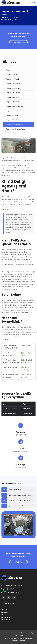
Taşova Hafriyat (12, 120)
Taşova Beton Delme (13, 93)
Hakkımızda (23, 633)
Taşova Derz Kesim (13, 115)
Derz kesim (19, 635)
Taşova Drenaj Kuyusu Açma (16, 129)
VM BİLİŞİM (29, 638)
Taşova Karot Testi (13, 79)
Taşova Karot (11, 70)
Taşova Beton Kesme (13, 97)
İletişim (32, 633)
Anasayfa (5, 17)
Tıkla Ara (18, 562)
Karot (4, 610)
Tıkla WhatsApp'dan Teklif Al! (13, 585)
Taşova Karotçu (12, 75)
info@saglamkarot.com (21, 451)
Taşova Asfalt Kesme (13, 102)
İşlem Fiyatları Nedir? (15, 490)
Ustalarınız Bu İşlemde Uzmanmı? (19, 500)
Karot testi (6, 620)
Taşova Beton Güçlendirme (15, 106)
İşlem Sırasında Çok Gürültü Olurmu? (21, 495)
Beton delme (6, 615)
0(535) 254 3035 (21, 435)
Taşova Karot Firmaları (14, 88)
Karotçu (5, 612)
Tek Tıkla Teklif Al (21, 467)
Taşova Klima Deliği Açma (15, 124)
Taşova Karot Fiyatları (13, 84)
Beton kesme (7, 617)
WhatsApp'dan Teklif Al (19, 42)
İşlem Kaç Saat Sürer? (16, 506)
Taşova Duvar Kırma (13, 111)
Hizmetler (15, 17)
